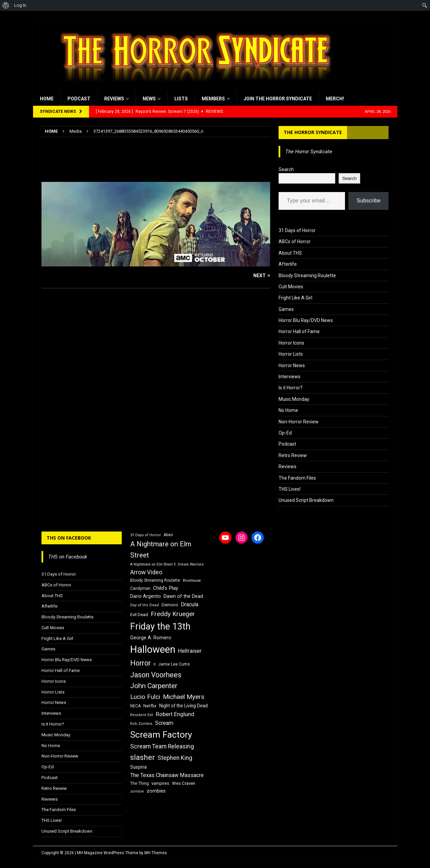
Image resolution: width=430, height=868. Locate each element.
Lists (181, 99)
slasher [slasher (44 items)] (142, 757)
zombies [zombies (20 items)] (156, 791)
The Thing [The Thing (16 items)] (139, 783)
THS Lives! (290, 489)
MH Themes (156, 853)
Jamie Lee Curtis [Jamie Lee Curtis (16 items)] (174, 664)
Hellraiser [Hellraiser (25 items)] (190, 651)
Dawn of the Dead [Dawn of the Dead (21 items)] (183, 596)
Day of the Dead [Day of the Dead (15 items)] (145, 605)
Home (47, 99)
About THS (290, 253)
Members (213, 99)
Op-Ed (285, 433)
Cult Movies (291, 287)
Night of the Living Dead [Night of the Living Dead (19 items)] (183, 706)
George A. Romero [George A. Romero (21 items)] (151, 638)
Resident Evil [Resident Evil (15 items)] (142, 715)
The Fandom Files (297, 478)
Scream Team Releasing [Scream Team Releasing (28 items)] (162, 746)
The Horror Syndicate (313, 132)
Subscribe (368, 201)
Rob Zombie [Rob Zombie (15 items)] (141, 724)
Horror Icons (291, 343)
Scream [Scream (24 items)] (164, 723)
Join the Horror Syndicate (278, 99)
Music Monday (294, 399)
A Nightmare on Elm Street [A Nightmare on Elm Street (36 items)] (161, 550)
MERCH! (335, 99)
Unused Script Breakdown (306, 500)
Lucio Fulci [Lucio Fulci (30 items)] (145, 697)
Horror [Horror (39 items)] (140, 663)
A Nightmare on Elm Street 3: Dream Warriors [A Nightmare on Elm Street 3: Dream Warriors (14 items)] (167, 564)
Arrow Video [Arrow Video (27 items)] (146, 572)
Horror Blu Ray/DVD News (306, 320)
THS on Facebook (69, 538)
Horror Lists (291, 354)
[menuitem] (6, 5)
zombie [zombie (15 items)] (137, 791)
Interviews (290, 377)
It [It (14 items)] (154, 664)
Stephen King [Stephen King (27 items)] (175, 758)
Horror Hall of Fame (299, 331)
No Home (288, 410)
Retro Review (293, 455)
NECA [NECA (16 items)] (135, 706)
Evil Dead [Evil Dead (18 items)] (139, 615)
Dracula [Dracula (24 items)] (190, 604)
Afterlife (288, 264)
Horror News (292, 365)
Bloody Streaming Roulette (307, 276)
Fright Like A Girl (295, 298)
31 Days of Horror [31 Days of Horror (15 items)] (146, 535)
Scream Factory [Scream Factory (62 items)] (161, 734)
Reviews (114, 99)
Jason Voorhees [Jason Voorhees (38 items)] (156, 675)
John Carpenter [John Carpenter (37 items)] (154, 686)
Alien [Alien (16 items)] (168, 535)
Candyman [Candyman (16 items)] (140, 588)
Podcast (79, 99)
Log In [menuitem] (20, 5)
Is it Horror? (291, 388)
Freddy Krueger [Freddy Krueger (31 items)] (173, 614)
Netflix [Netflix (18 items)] (150, 706)
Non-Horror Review (299, 422)
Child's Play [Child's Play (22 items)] (166, 588)
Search (286, 169)
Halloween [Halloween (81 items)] (153, 649)
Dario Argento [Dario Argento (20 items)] (146, 596)
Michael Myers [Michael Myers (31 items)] (184, 697)
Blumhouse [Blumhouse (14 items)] (192, 581)
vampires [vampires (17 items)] (160, 783)
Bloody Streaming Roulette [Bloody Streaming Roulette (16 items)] (155, 580)
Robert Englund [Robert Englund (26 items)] (175, 714)
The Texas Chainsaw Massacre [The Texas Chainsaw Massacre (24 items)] (167, 775)
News (149, 99)
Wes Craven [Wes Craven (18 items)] (184, 783)
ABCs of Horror (295, 242)
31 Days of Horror (297, 230)
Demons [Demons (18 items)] (170, 605)
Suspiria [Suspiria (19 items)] (138, 767)
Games (286, 309)
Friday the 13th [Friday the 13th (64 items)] (160, 626)
